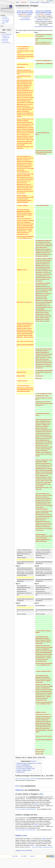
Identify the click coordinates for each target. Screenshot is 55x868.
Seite (18, 2)
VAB (28, 851)
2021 (36, 18)
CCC (17, 786)
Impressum (32, 856)
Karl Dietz (43, 839)
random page (5, 22)
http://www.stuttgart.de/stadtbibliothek (25, 809)
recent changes (6, 20)
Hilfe (3, 24)
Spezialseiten (5, 39)
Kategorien (19, 851)
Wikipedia (19, 790)
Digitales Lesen (21, 835)
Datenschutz (15, 856)
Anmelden (51, 1)
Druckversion (5, 41)
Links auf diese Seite (7, 34)
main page (5, 17)
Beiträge (29, 14)
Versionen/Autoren (46, 2)
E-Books (36, 804)
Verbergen (33, 761)
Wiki (19, 14)
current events (5, 19)
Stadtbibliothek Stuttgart (43, 20)
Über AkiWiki (24, 856)
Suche (2, 26)
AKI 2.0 (24, 851)
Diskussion (23, 14)
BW (31, 851)
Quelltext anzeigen (28, 13)
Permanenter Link (6, 42)
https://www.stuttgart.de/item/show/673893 (26, 779)
